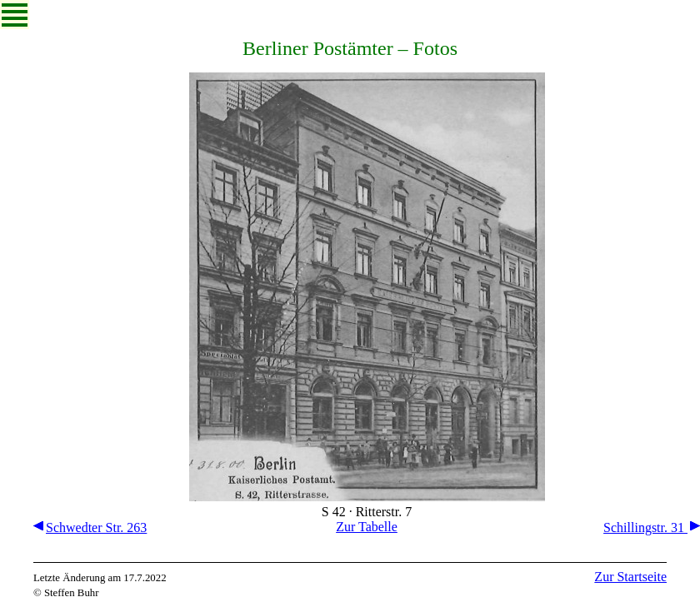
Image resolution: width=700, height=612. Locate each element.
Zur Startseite (630, 577)
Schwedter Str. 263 (90, 527)
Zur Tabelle (367, 527)
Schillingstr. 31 (652, 527)
